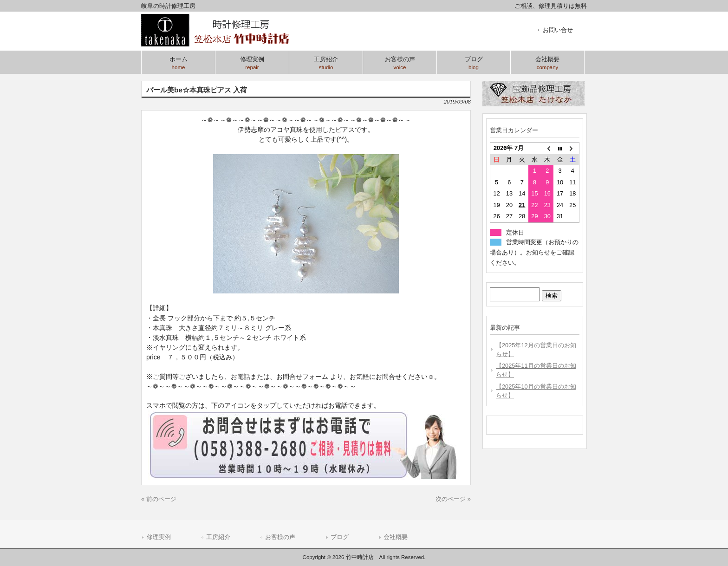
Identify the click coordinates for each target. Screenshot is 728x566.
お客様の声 (280, 537)
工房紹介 (218, 537)
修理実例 (159, 537)
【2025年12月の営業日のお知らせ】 (536, 350)
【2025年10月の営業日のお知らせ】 (536, 391)
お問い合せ (558, 30)
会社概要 (396, 537)
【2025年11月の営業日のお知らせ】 (536, 370)
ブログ (340, 537)
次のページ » (453, 499)
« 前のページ (159, 499)
